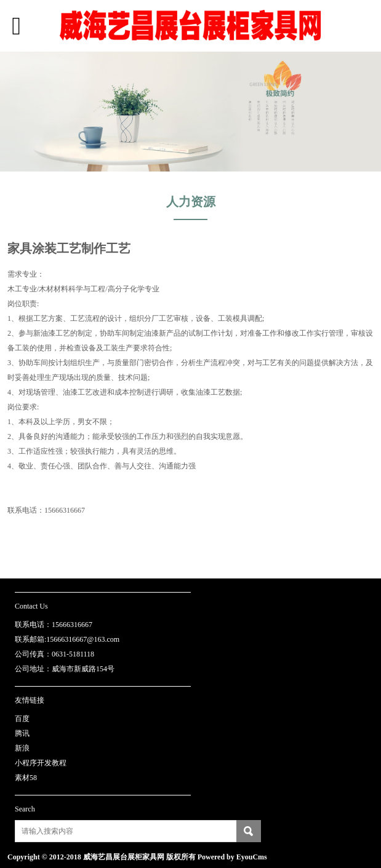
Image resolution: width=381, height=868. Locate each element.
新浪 (22, 748)
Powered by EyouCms (231, 857)
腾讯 (22, 733)
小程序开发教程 (41, 763)
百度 (22, 719)
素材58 (26, 778)
